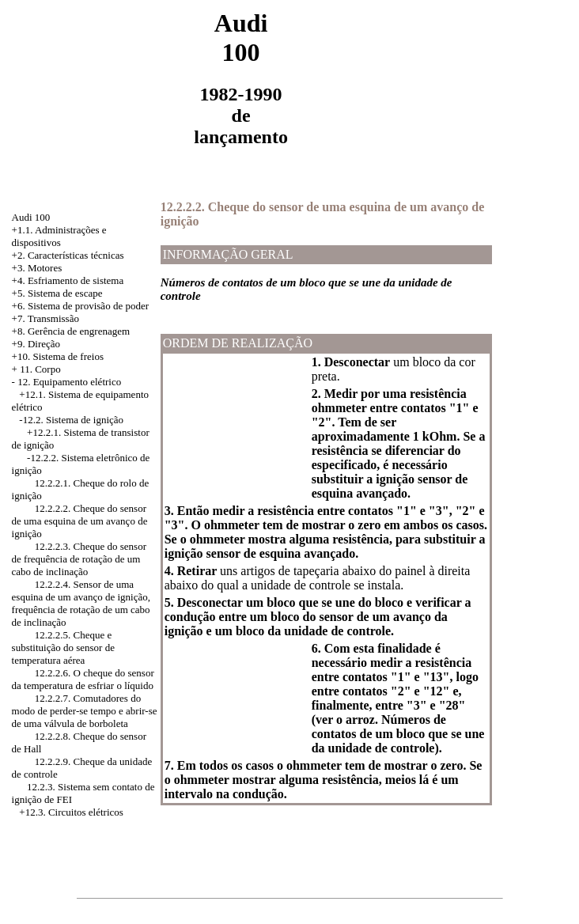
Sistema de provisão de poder (88, 306)
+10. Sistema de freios (58, 356)
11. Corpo (40, 369)
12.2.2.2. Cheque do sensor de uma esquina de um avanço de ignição (80, 521)
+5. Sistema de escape (57, 293)
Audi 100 (31, 217)
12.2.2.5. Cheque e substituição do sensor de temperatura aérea (63, 648)
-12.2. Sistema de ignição (71, 420)
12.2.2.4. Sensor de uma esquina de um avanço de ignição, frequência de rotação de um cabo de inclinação (81, 603)
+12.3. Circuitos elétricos (71, 812)
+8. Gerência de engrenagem (71, 331)
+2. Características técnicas (68, 255)
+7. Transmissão (45, 318)
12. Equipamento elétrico (69, 382)
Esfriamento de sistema (76, 280)
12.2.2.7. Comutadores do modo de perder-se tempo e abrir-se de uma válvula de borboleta (85, 711)
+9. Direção (36, 344)
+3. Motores (37, 268)
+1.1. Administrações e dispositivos (59, 236)
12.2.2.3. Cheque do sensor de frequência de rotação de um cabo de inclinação (79, 559)
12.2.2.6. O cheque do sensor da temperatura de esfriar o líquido (83, 679)
